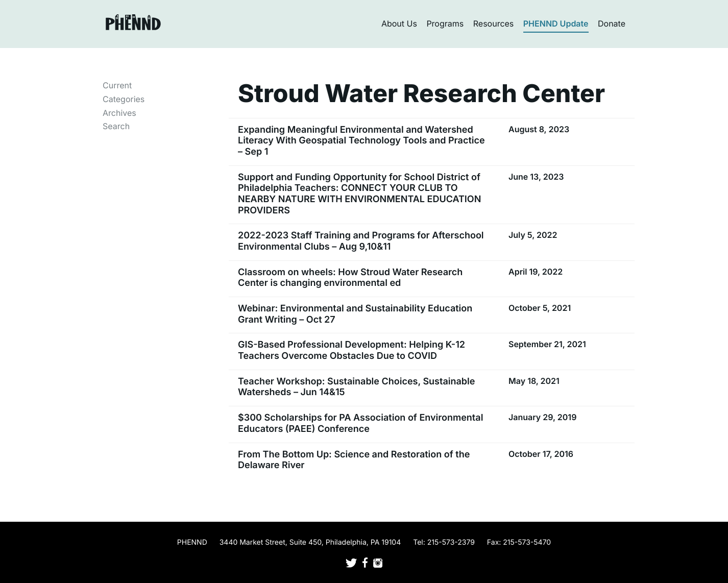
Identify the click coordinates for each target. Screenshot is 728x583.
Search (116, 126)
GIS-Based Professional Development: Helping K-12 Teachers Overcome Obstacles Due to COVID (351, 350)
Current (117, 85)
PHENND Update (556, 23)
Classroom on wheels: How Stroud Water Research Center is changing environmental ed (350, 278)
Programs (445, 23)
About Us (399, 23)
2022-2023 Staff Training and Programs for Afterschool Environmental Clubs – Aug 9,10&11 (361, 241)
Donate (612, 23)
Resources (494, 23)
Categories (124, 99)
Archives (119, 113)
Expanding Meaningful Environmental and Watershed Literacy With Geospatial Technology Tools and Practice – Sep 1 (361, 141)
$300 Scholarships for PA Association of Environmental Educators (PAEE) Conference (360, 423)
